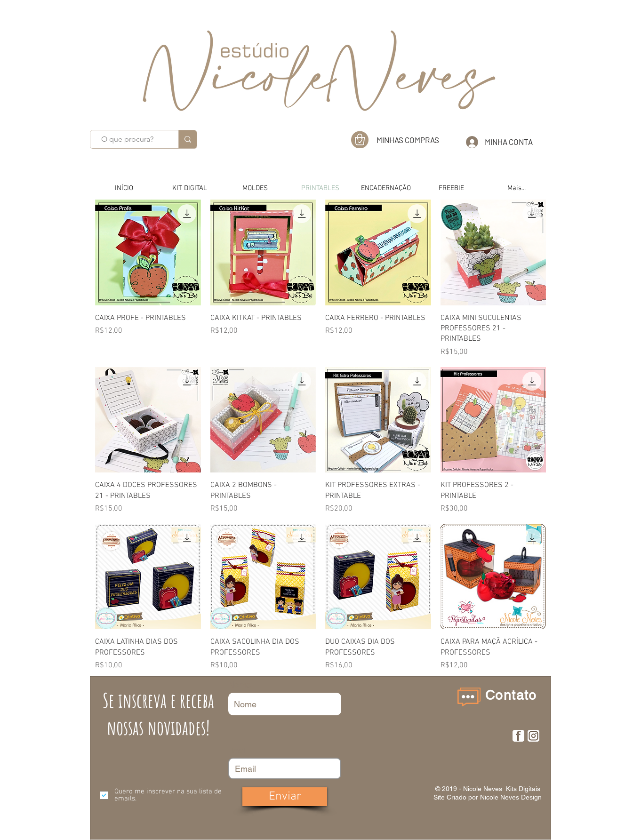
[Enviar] (285, 797)
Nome (240, 685)
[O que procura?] (127, 139)
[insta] (533, 736)
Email (236, 751)
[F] (518, 736)
